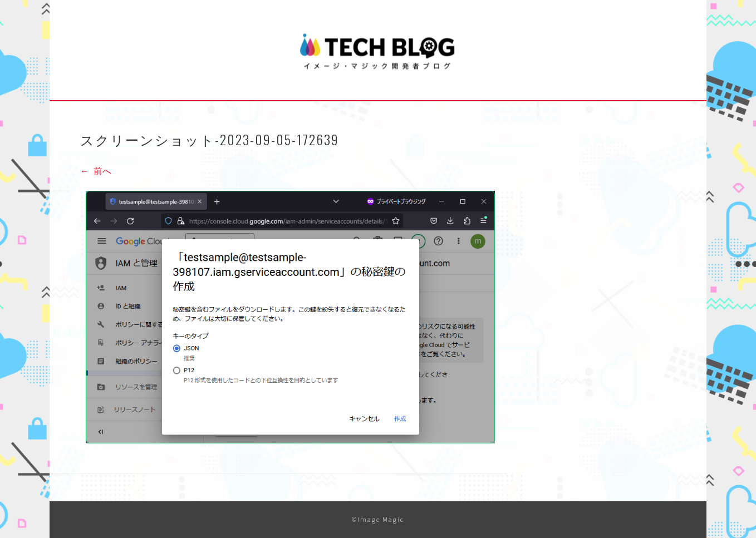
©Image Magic (378, 519)
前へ (96, 171)
